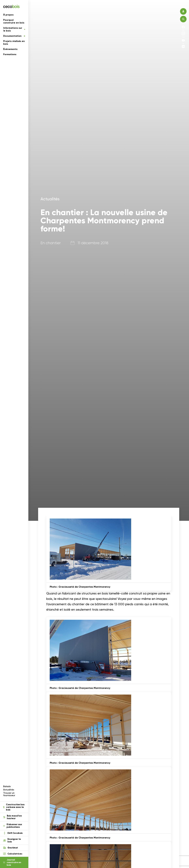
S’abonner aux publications (13, 826)
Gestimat (11, 848)
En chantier (51, 243)
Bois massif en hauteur (13, 817)
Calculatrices (13, 854)
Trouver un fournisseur (9, 794)
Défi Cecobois (13, 833)
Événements (10, 49)
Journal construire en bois (12, 862)
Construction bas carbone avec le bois (14, 807)
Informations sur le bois (14, 29)
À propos (8, 15)
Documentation (14, 36)
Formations (10, 54)
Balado (7, 786)
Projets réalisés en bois (14, 43)
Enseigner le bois (12, 840)
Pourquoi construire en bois (14, 21)
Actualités (9, 790)
